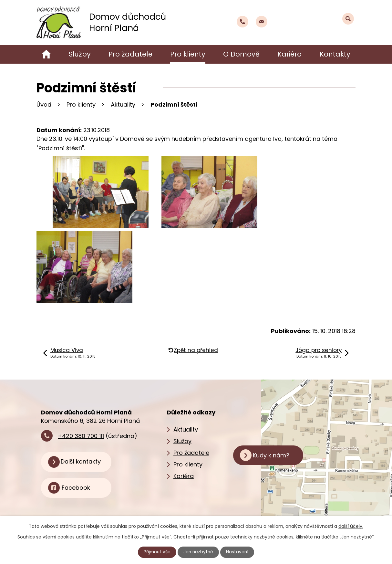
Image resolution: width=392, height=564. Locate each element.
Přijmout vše (157, 552)
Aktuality (123, 104)
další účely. (351, 526)
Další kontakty (83, 462)
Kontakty (335, 54)
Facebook (77, 489)
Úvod (46, 54)
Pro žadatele (130, 54)
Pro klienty (188, 54)
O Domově (241, 54)
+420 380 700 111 (81, 436)
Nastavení (238, 552)
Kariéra (290, 54)
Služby (80, 54)
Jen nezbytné (199, 552)
